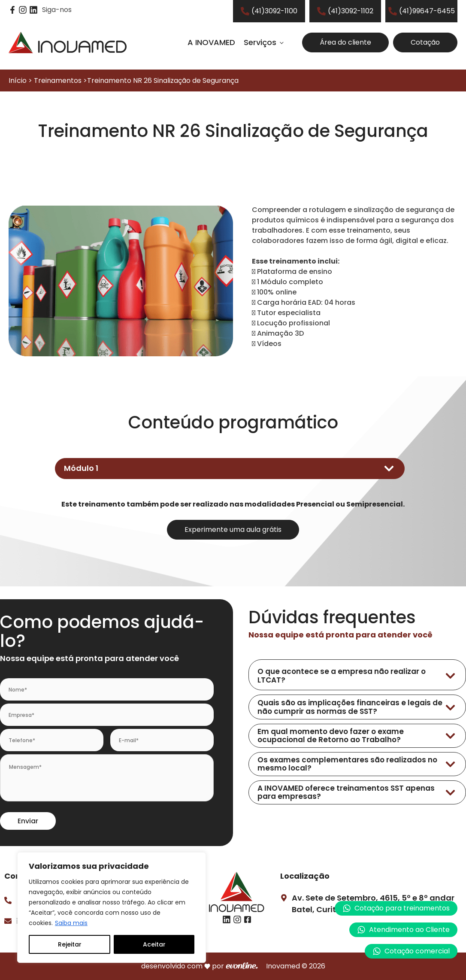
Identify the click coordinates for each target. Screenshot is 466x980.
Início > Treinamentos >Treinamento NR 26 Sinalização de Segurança (124, 80)
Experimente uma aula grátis (233, 529)
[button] (403, 930)
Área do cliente (345, 42)
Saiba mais (71, 923)
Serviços (260, 42)
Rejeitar (70, 944)
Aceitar (154, 944)
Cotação (425, 42)
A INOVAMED (211, 42)
